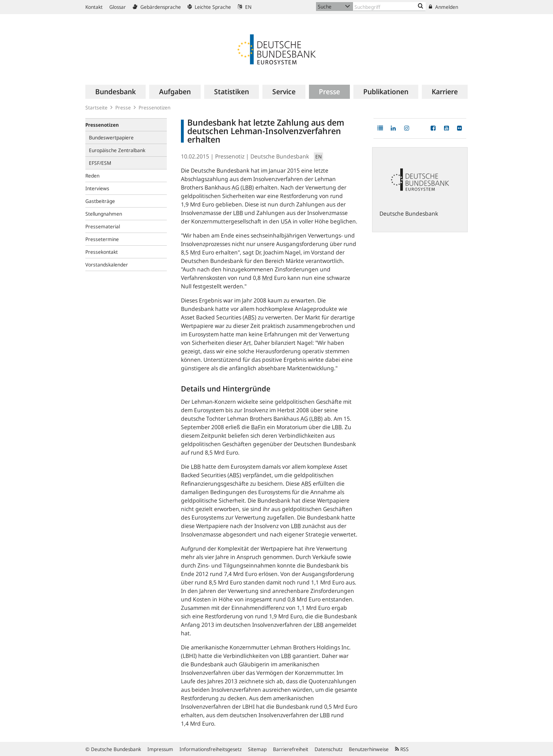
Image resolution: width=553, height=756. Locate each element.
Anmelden (443, 7)
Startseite (96, 107)
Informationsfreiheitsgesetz (211, 749)
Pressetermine (102, 239)
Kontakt (94, 7)
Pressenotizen (154, 107)
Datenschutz (329, 749)
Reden (92, 176)
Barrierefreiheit (291, 749)
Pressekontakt (102, 252)
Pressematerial (103, 226)
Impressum (160, 749)
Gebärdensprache (157, 7)
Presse (123, 107)
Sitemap (257, 749)
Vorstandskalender (107, 265)
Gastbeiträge (100, 201)
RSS (402, 749)
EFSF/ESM (100, 163)
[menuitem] (116, 92)
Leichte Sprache (209, 7)
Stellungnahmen (104, 214)
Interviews (97, 188)
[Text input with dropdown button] (389, 7)
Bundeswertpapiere (111, 137)
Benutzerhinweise (369, 749)
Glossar (118, 7)
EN (245, 7)
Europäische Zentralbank (117, 150)
